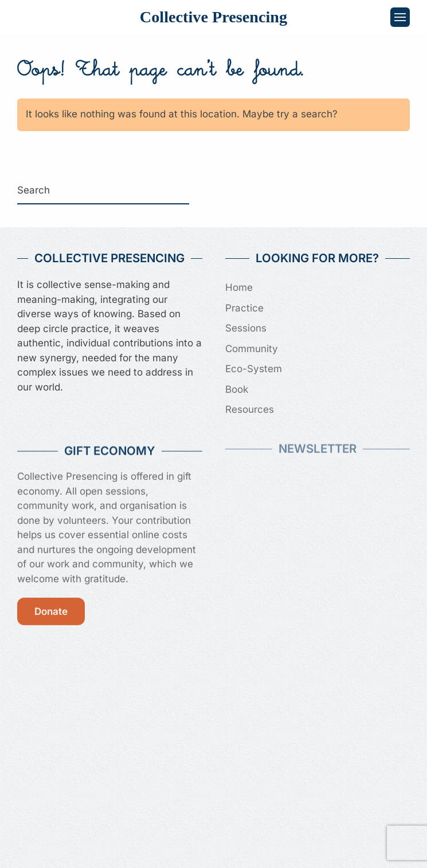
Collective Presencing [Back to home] (213, 17)
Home (239, 287)
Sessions (246, 328)
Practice (244, 308)
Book (237, 389)
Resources (250, 409)
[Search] (103, 191)
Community (252, 349)
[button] (400, 17)
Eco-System (254, 369)
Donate (51, 609)
